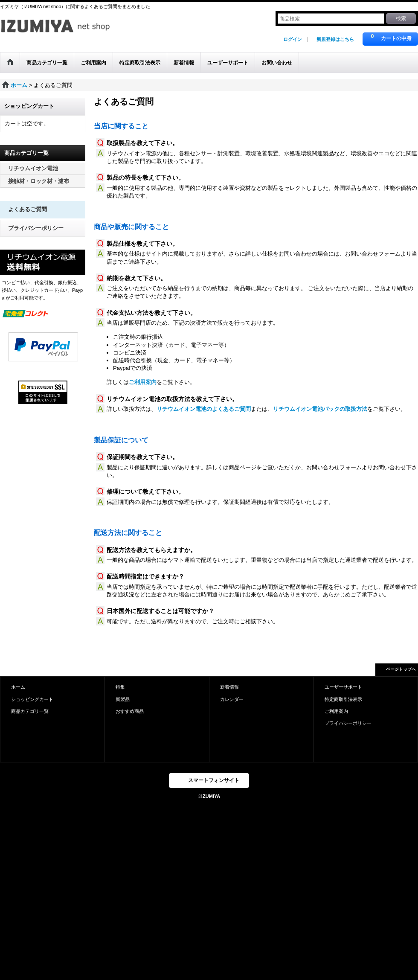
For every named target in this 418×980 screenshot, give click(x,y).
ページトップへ (401, 669)
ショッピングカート (32, 699)
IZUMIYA (211, 796)
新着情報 (229, 687)
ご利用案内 (143, 382)
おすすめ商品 (130, 711)
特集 (120, 687)
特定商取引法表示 (343, 699)
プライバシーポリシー (36, 228)
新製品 (123, 699)
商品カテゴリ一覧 (30, 711)
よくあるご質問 (28, 209)
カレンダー (232, 699)
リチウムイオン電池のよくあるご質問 (204, 409)
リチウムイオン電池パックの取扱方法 (320, 409)
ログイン (293, 39)
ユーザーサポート (343, 687)
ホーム (18, 687)
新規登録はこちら (335, 39)
